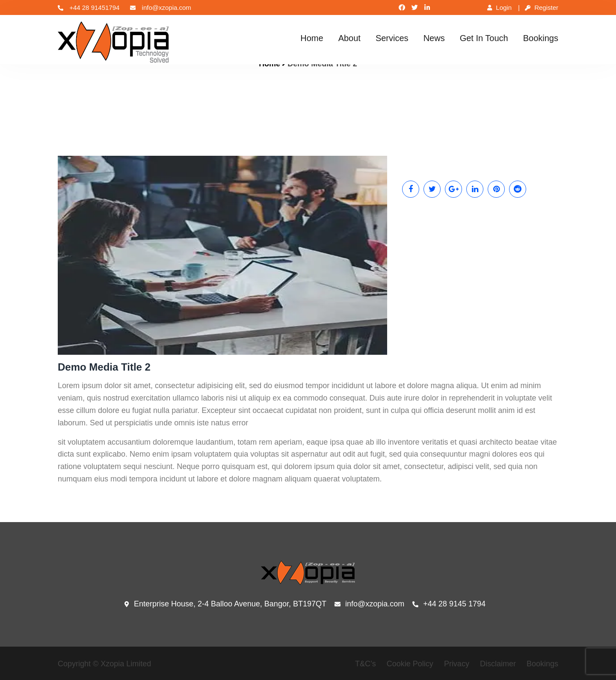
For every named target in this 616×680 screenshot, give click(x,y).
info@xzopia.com (160, 7)
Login (499, 7)
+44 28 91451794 (89, 7)
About (349, 38)
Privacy (457, 664)
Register (542, 7)
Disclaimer (498, 664)
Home (312, 38)
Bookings (541, 38)
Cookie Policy (410, 664)
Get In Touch (484, 38)
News (434, 38)
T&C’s (366, 664)
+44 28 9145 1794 (449, 604)
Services (392, 38)
